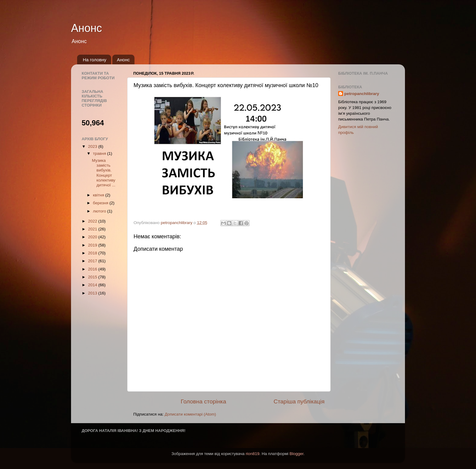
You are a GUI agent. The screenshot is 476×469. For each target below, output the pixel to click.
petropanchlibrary (362, 94)
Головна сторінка (203, 401)
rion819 (252, 454)
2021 (93, 229)
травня (100, 153)
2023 (93, 146)
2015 (93, 277)
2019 (93, 245)
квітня (99, 195)
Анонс (87, 28)
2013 (93, 293)
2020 (93, 237)
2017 (93, 261)
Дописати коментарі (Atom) (190, 414)
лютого (100, 211)
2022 (93, 221)
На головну (95, 60)
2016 (93, 269)
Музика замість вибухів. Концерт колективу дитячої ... (104, 173)
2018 (93, 253)
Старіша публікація (299, 401)
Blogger (297, 454)
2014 (93, 285)
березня (101, 203)
